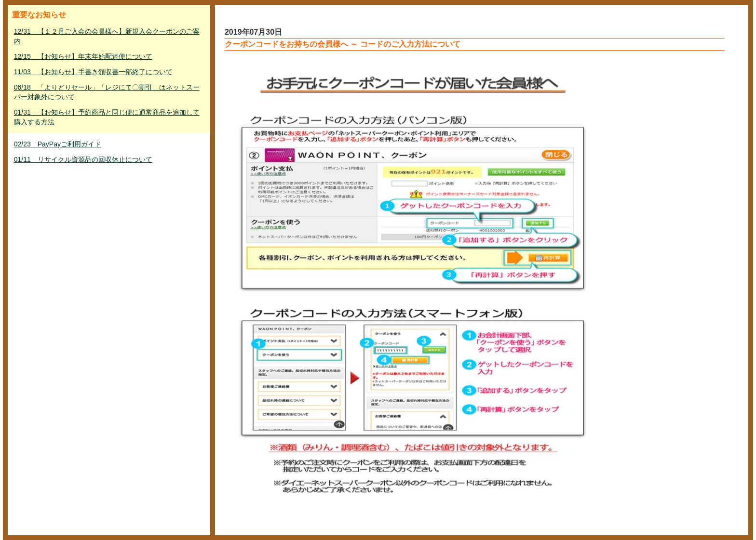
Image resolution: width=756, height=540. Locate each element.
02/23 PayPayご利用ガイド (58, 144)
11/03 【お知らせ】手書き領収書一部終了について (93, 72)
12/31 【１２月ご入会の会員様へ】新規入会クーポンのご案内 (107, 36)
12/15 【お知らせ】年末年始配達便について (83, 56)
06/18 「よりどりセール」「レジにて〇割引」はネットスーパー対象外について (107, 92)
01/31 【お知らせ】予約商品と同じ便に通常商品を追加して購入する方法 (107, 117)
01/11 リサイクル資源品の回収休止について (83, 159)
